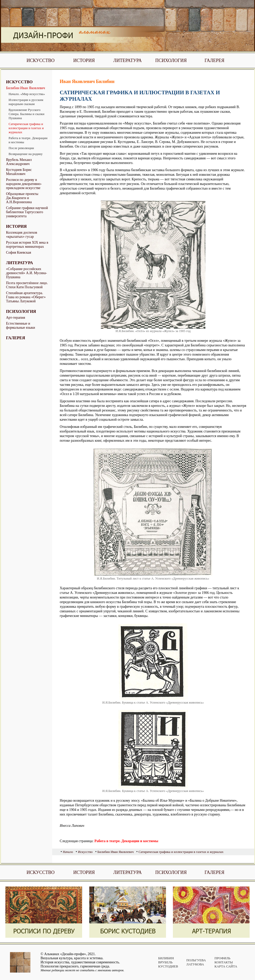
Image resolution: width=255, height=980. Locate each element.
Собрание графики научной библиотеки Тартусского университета (27, 212)
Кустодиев (168, 966)
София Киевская (19, 252)
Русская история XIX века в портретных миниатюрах (27, 245)
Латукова (195, 964)
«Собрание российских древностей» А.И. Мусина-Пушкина (27, 273)
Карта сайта (226, 966)
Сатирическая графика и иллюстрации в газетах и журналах (26, 128)
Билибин (166, 958)
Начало (68, 852)
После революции (21, 148)
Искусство (41, 60)
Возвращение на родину (26, 154)
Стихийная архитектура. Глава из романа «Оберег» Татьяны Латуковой (26, 297)
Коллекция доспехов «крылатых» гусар (22, 235)
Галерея (215, 60)
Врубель (165, 962)
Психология (171, 60)
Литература (128, 60)
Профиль (223, 958)
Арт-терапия (16, 318)
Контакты (224, 962)
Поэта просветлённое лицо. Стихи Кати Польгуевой (27, 285)
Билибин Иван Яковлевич (26, 88)
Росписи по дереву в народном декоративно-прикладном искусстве (24, 184)
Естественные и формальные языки (21, 326)
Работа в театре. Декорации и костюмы (28, 140)
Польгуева (196, 960)
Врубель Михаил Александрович (19, 162)
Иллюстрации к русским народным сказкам (26, 102)
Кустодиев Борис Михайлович (19, 172)
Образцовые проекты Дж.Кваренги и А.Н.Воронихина (22, 198)
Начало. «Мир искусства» (27, 94)
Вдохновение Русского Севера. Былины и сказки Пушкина (27, 114)
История (84, 60)
